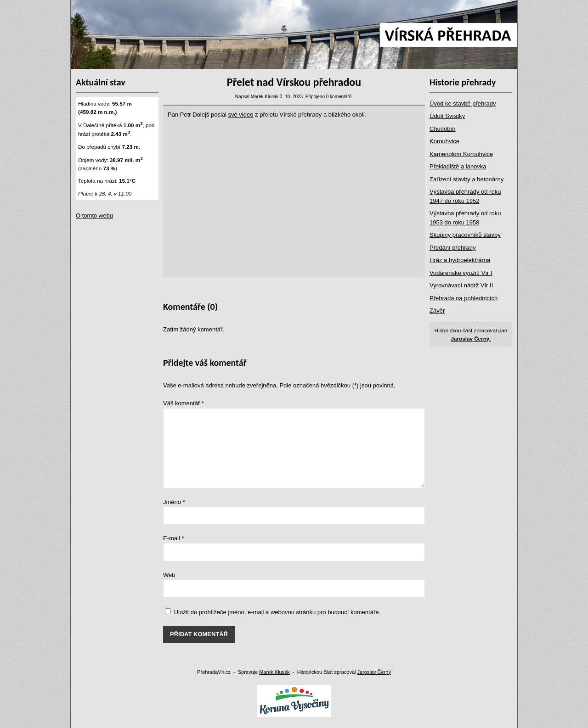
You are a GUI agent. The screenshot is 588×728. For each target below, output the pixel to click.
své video (241, 115)
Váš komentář (184, 403)
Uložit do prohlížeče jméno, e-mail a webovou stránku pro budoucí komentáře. (277, 612)
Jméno (174, 502)
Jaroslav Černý (374, 672)
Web (169, 575)
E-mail (174, 538)
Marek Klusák (274, 672)
